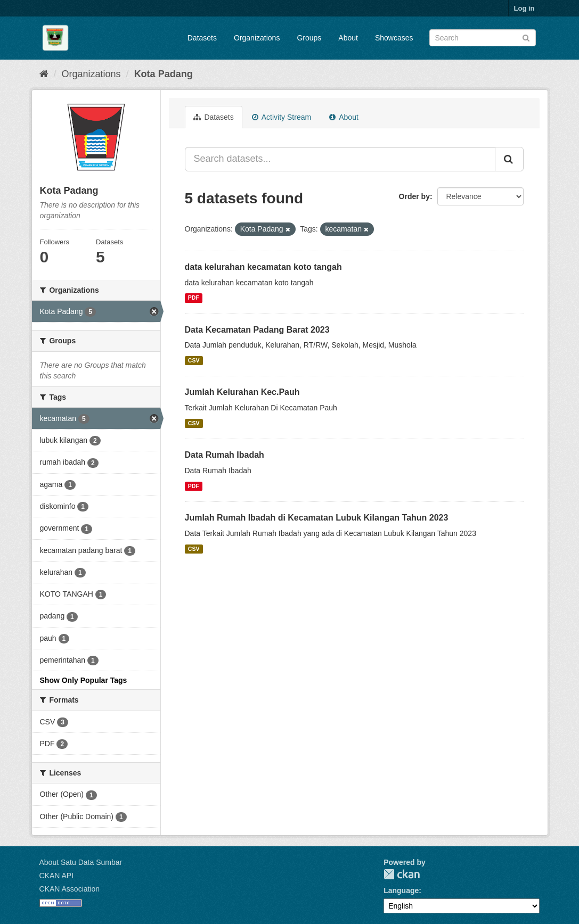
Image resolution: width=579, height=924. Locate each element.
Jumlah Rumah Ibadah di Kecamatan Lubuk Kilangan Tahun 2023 (317, 518)
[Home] (44, 74)
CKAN (402, 874)
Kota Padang (164, 74)
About (348, 38)
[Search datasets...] (340, 159)
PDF (194, 298)
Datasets (202, 38)
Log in (524, 8)
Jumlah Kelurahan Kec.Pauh (242, 392)
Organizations (257, 38)
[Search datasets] (483, 38)
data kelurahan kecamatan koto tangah (263, 267)
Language (401, 890)
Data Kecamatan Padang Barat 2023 (257, 330)
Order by (414, 196)
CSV (194, 360)
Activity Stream (282, 117)
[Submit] (526, 37)
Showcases (394, 38)
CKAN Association (70, 889)
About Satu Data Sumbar (81, 862)
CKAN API (57, 876)
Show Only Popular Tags (84, 680)
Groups (309, 38)
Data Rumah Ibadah (225, 455)
